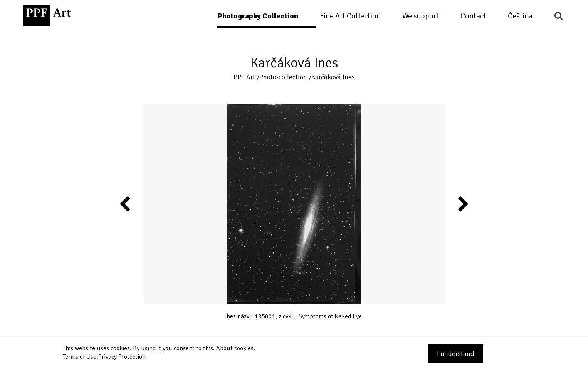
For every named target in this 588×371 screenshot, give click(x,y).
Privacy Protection (122, 357)
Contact (473, 16)
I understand (456, 354)
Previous (125, 204)
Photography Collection (258, 16)
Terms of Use (80, 357)
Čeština (520, 16)
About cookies (235, 348)
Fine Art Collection (350, 16)
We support (421, 16)
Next (463, 204)
